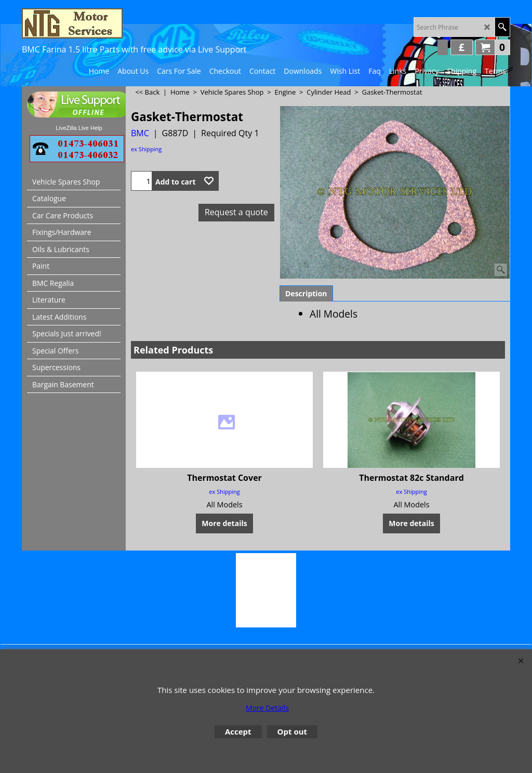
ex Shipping (146, 149)
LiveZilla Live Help (79, 128)
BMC (140, 133)
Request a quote (236, 212)
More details (224, 523)
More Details (267, 708)
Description (306, 293)
